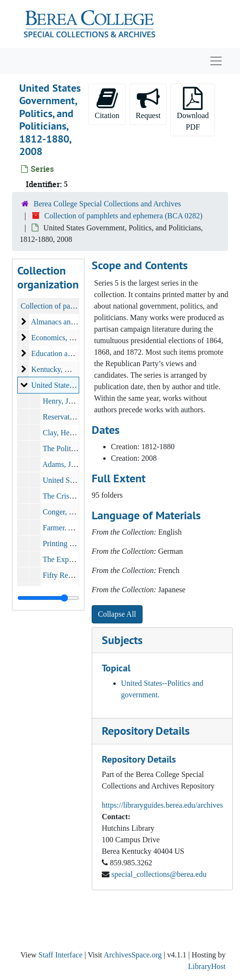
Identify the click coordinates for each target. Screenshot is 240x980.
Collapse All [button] (117, 614)
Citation (107, 103)
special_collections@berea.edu (159, 874)
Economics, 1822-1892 (67, 338)
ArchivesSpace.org (133, 955)
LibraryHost (207, 966)
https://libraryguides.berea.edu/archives (162, 805)
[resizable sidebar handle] (48, 598)
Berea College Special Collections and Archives (107, 204)
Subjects (122, 640)
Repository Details (146, 731)
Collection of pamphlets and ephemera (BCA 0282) (123, 216)
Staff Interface (60, 955)
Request (148, 103)
